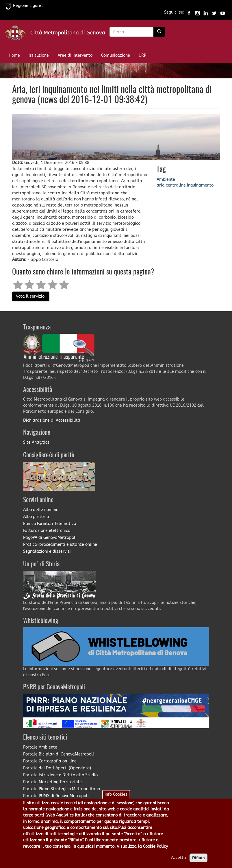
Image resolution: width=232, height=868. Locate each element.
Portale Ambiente (40, 747)
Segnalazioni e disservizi (47, 551)
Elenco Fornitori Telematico (50, 524)
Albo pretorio (36, 517)
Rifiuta (198, 858)
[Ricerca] (159, 32)
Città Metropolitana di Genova (68, 33)
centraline (176, 185)
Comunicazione (116, 55)
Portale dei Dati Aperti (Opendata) (57, 768)
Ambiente (166, 179)
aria (161, 185)
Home (14, 55)
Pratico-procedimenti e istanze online (60, 544)
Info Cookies (116, 794)
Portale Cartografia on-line (50, 761)
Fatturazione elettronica (47, 531)
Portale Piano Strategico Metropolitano (62, 789)
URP (142, 55)
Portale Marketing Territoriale (52, 782)
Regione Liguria (24, 6)
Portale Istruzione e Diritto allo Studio (60, 775)
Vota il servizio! (31, 296)
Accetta (179, 858)
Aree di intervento (75, 55)
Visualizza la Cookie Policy (142, 846)
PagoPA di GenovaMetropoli (50, 538)
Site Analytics (36, 442)
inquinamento (200, 185)
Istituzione (39, 55)
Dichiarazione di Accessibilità (52, 420)
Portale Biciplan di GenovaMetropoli (59, 754)
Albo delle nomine (41, 510)
